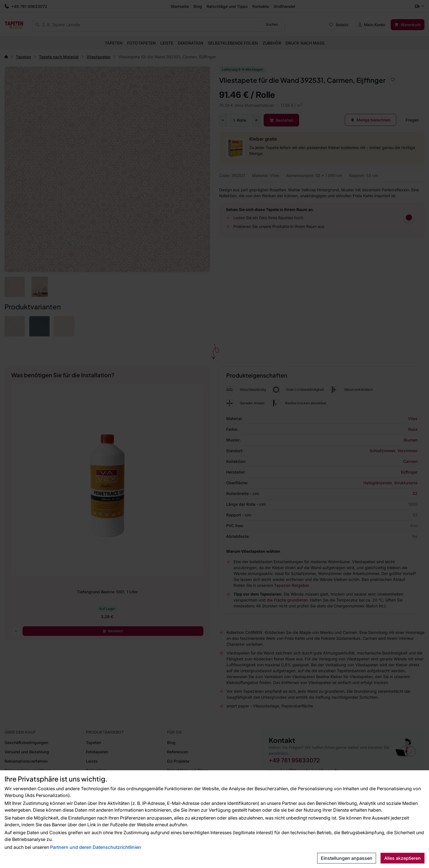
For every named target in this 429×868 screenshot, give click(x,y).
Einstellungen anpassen (347, 858)
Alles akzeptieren (403, 858)
